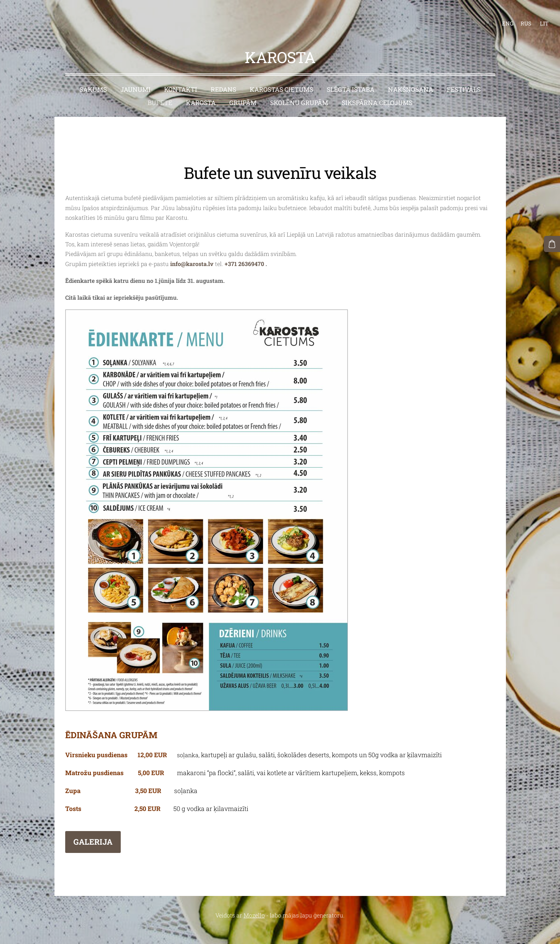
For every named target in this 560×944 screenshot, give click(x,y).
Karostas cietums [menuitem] (281, 75)
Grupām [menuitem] (243, 89)
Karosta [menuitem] (201, 89)
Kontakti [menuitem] (181, 75)
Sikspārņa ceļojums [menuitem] (377, 89)
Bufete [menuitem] (160, 89)
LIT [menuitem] (537, 16)
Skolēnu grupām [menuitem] (299, 89)
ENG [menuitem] (501, 16)
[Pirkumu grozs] (553, 243)
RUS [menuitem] (519, 16)
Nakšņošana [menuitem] (411, 75)
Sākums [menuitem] (93, 75)
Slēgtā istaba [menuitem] (351, 75)
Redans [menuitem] (223, 75)
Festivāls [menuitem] (464, 75)
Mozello (254, 901)
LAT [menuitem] (483, 16)
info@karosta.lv (192, 249)
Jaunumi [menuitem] (135, 75)
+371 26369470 (244, 249)
